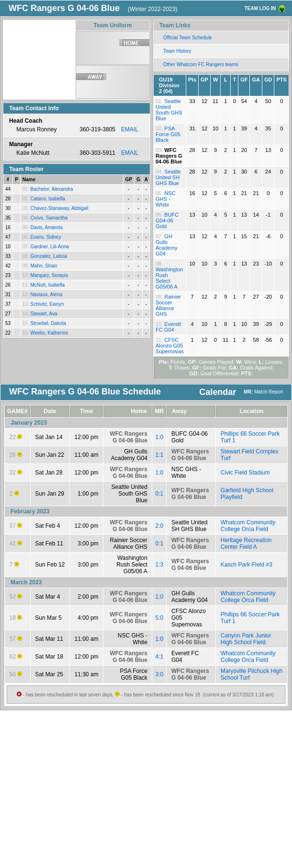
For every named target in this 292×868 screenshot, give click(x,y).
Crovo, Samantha (49, 218)
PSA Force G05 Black (168, 134)
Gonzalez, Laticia (49, 256)
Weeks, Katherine (49, 333)
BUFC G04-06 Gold (167, 220)
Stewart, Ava (44, 314)
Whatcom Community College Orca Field (248, 526)
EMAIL (130, 129)
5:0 (160, 618)
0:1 (160, 494)
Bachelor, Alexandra (51, 189)
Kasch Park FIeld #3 (247, 565)
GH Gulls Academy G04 (167, 245)
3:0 (160, 674)
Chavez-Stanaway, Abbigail (59, 208)
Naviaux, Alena (46, 295)
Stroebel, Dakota (48, 323)
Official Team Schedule (188, 38)
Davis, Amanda (46, 227)
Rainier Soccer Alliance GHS (168, 305)
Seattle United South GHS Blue (169, 110)
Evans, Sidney (45, 237)
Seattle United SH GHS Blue (168, 177)
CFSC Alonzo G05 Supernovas (170, 346)
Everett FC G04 (168, 327)
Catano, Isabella (47, 199)
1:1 (160, 455)
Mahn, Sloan (44, 266)
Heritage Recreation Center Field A (246, 544)
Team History (177, 51)
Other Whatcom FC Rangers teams (201, 64)
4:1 (160, 657)
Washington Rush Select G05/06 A (169, 278)
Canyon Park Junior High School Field (246, 639)
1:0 (160, 437)
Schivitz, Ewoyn (47, 304)
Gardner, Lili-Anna (50, 247)
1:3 (160, 565)
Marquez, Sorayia (49, 275)
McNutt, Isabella (47, 285)
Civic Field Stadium (245, 473)
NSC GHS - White (166, 199)
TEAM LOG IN (260, 8)
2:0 (160, 526)
